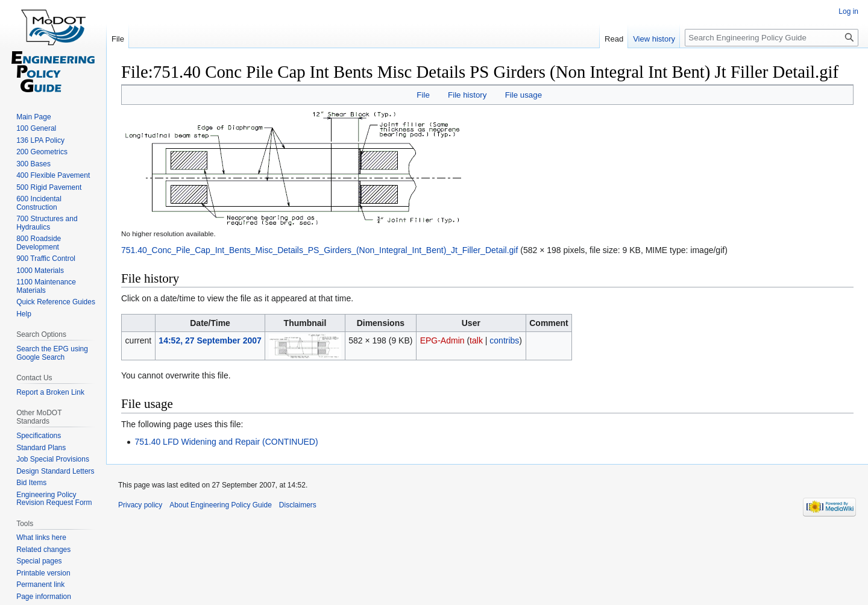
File (423, 95)
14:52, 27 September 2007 (210, 340)
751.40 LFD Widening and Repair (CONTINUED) (226, 442)
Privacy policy (140, 505)
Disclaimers (298, 505)
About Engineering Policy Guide (220, 505)
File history (467, 95)
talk (476, 340)
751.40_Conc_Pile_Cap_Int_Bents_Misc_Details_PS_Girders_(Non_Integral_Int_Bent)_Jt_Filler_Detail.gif (319, 250)
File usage (524, 95)
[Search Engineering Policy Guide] (772, 38)
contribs (504, 340)
